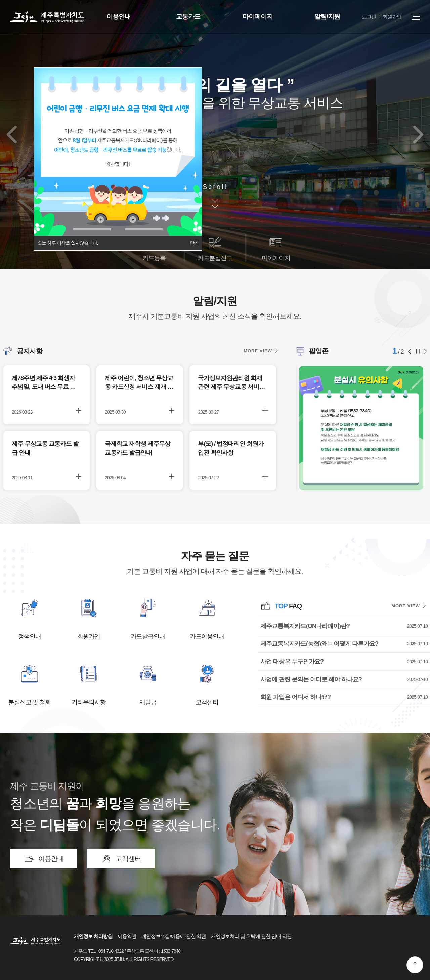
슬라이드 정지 (418, 351)
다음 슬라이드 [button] (424, 351)
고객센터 (207, 702)
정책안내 (30, 636)
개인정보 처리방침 (93, 936)
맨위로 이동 (415, 965)
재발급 (148, 702)
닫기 (194, 243)
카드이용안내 (207, 636)
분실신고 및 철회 (30, 702)
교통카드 (188, 17)
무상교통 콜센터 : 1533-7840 (154, 951)
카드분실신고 (215, 258)
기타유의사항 (89, 702)
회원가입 (392, 17)
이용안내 (119, 17)
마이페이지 (258, 17)
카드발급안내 (148, 636)
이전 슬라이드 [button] (411, 351)
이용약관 (127, 936)
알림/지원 (327, 17)
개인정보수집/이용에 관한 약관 (174, 936)
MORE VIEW (258, 351)
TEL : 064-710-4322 (106, 951)
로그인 (369, 17)
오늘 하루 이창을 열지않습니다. (68, 243)
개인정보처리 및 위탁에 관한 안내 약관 (251, 936)
